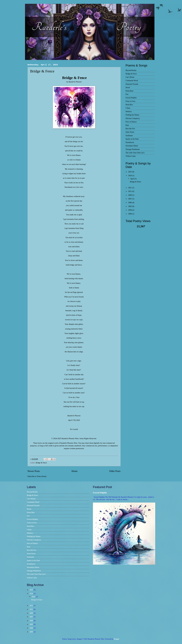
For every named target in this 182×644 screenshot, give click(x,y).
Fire (127, 94)
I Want (128, 108)
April (132, 179)
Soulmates (129, 136)
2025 (130, 172)
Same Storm (130, 132)
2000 (130, 214)
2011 (130, 191)
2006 (130, 203)
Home (75, 471)
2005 (130, 206)
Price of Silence (131, 122)
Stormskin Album (132, 146)
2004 (130, 210)
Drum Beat (129, 91)
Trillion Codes (131, 156)
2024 (130, 176)
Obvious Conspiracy (133, 118)
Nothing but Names (132, 115)
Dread (128, 88)
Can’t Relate (130, 77)
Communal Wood (132, 81)
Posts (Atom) (42, 476)
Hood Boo (129, 105)
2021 (130, 188)
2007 (130, 199)
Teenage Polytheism (133, 149)
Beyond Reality (131, 70)
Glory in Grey (130, 101)
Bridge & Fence (42, 71)
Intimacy (129, 111)
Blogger (117, 639)
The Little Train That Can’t (135, 153)
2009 (130, 195)
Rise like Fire (130, 129)
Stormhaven (130, 142)
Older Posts (115, 471)
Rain (127, 125)
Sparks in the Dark (132, 139)
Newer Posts (34, 471)
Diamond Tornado (132, 84)
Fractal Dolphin (131, 98)
